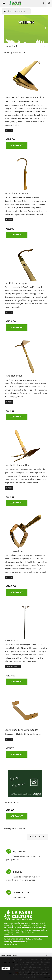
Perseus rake (12, 641)
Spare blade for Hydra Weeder (21, 730)
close (6, 968)
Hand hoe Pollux (14, 376)
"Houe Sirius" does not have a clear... (25, 98)
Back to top (38, 837)
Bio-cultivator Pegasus (17, 283)
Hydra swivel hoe (14, 551)
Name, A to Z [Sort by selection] (26, 46)
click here (36, 977)
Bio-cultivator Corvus (17, 194)
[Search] (16, 11)
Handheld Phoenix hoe (17, 465)
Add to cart (17, 145)
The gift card (12, 803)
